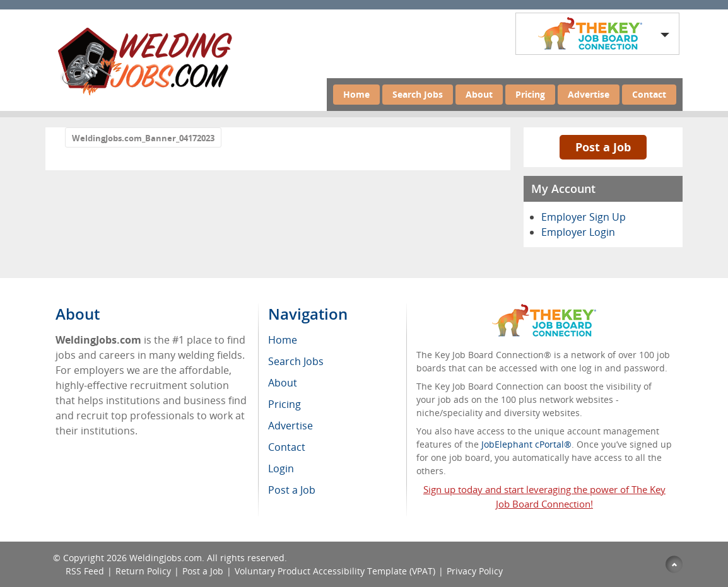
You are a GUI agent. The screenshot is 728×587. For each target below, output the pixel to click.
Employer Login (578, 232)
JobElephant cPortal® (526, 444)
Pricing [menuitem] (285, 404)
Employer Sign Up (584, 217)
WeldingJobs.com (166, 558)
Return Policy (143, 571)
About (479, 94)
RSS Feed (85, 571)
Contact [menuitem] (287, 447)
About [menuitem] (283, 383)
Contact (649, 94)
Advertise (589, 94)
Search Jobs (418, 94)
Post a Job (603, 147)
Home (356, 94)
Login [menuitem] (281, 468)
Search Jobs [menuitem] (296, 361)
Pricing (530, 94)
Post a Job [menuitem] (292, 490)
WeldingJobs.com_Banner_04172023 (143, 138)
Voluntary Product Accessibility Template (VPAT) (335, 571)
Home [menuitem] (283, 340)
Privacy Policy (475, 571)
